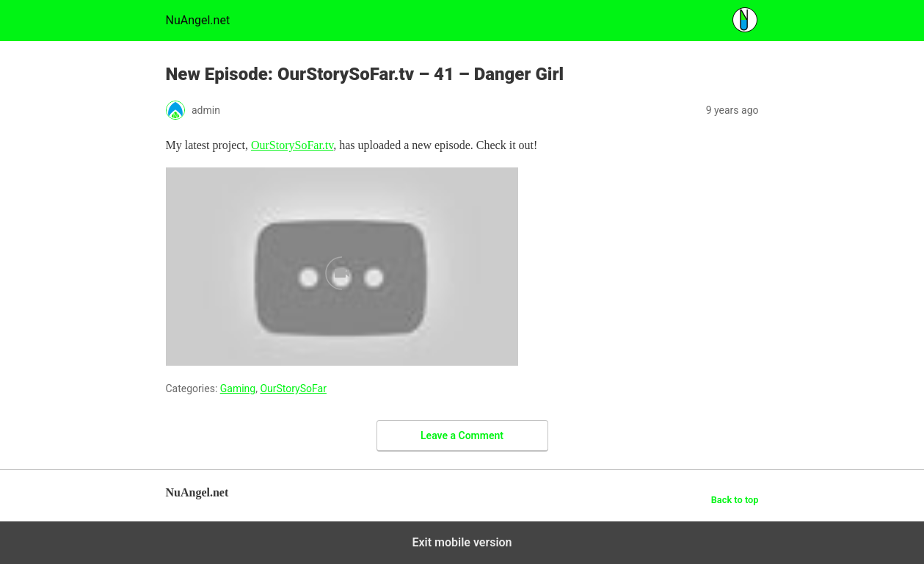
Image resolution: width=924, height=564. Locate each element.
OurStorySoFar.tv (292, 145)
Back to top (735, 500)
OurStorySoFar (293, 388)
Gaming (238, 388)
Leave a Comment (462, 435)
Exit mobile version (462, 542)
